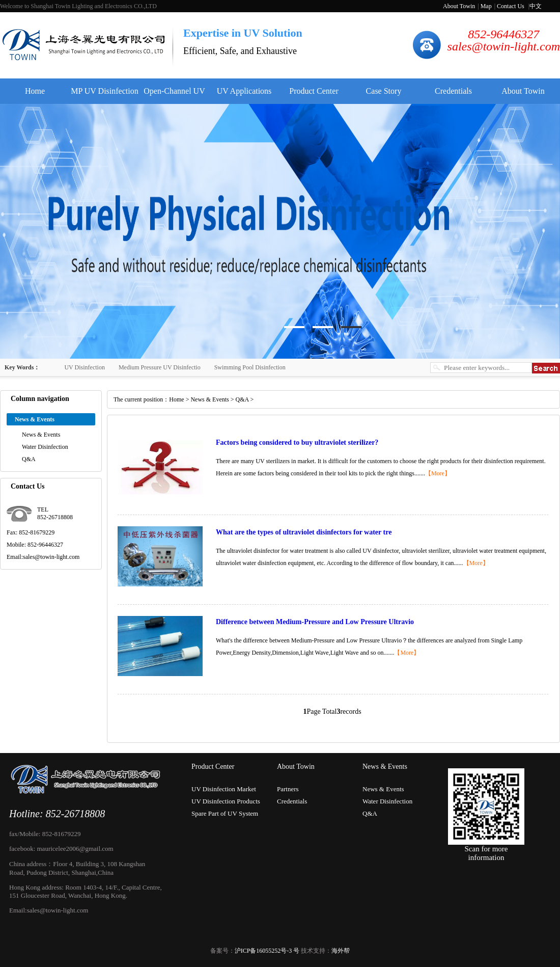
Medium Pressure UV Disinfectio (160, 367)
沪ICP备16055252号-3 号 (267, 951)
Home (35, 91)
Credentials (453, 91)
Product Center (314, 91)
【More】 (438, 473)
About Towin (459, 6)
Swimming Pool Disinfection (250, 367)
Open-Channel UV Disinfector (174, 95)
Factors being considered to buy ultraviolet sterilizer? (297, 442)
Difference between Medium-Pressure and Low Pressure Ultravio (315, 622)
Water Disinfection (45, 447)
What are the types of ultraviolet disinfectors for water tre (304, 532)
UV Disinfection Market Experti (224, 790)
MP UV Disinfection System (104, 95)
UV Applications (244, 91)
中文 (536, 6)
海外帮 (341, 951)
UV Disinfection (84, 367)
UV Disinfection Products (226, 801)
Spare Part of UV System (225, 813)
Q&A (29, 459)
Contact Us (511, 6)
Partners (288, 789)
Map (486, 6)
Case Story (384, 91)
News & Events (41, 435)
